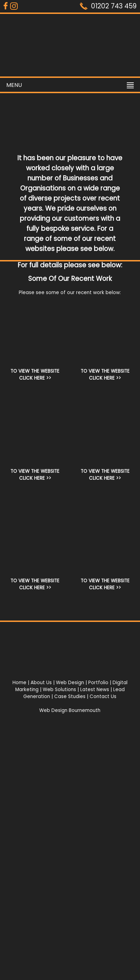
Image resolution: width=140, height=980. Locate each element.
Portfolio (98, 683)
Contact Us (103, 696)
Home (19, 683)
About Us (41, 683)
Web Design (70, 683)
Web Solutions (59, 690)
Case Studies (70, 696)
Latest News (95, 690)
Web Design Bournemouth (70, 710)
